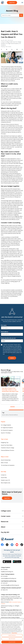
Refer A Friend (4, 463)
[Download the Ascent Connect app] (7, 562)
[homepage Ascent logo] (2, 3)
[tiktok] (22, 545)
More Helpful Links (6, 483)
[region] (12, 631)
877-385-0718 (4, 590)
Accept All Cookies (12, 642)
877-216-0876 (4, 570)
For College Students (16, 372)
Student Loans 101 (5, 480)
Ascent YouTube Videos (7, 445)
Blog (8, 42)
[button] (1, 49)
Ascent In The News (6, 433)
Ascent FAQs (4, 478)
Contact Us (4, 475)
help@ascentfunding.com (7, 572)
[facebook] (2, 545)
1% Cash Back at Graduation (8, 465)
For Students (10, 373)
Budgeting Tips (5, 443)
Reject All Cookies (12, 639)
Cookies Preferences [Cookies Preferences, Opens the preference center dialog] (12, 635)
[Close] (22, 620)
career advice (5, 415)
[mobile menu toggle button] (22, 3)
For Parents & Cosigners (7, 430)
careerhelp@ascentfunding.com (9, 578)
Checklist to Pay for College (8, 448)
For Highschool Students (7, 428)
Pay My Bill (5, 532)
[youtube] (17, 545)
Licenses (3, 604)
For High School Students (12, 43)
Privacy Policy (8, 354)
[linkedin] (12, 545)
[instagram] (7, 545)
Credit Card (12, 42)
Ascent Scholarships (6, 460)
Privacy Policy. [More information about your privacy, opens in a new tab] (14, 633)
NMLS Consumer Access (15, 602)
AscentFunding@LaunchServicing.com (10, 585)
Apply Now (12, 3)
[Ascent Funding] (12, 539)
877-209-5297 (4, 583)
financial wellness (13, 415)
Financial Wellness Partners (8, 450)
